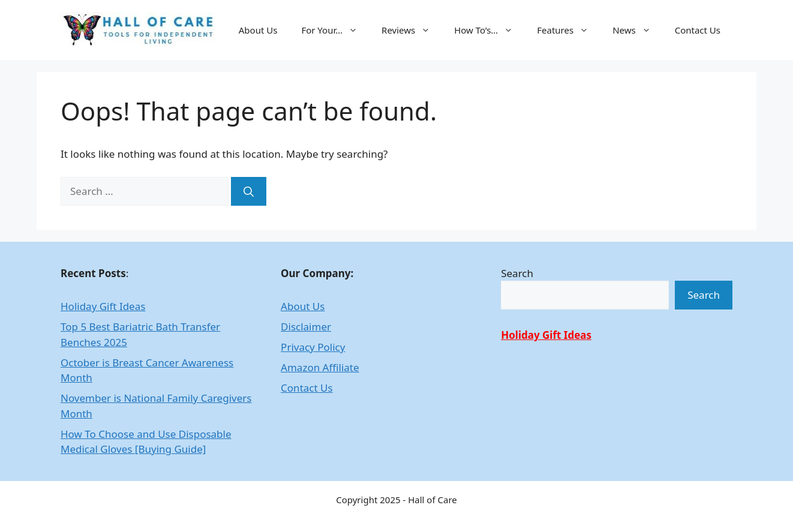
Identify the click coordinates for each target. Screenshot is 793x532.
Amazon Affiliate (320, 367)
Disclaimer (306, 327)
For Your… (335, 30)
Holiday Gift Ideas (103, 306)
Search (517, 273)
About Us (258, 30)
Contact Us (698, 30)
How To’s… (489, 30)
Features (569, 30)
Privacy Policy (313, 347)
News (638, 30)
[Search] (249, 191)
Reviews (412, 30)
